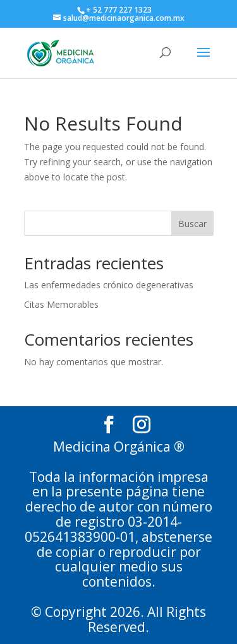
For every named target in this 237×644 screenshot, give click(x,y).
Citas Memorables (61, 304)
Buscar (192, 224)
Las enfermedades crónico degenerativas (109, 285)
